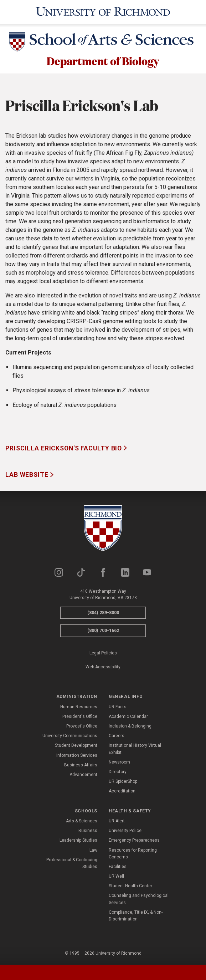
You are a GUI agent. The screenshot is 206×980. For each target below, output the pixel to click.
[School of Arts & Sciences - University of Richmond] (103, 43)
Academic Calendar (128, 717)
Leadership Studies (78, 841)
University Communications (70, 737)
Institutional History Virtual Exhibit (135, 750)
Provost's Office (82, 727)
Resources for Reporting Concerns (133, 854)
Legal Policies (103, 654)
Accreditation (122, 792)
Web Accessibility (103, 668)
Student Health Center (130, 887)
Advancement (83, 775)
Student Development (76, 746)
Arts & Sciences (82, 822)
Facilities (118, 867)
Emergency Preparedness (134, 841)
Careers (117, 737)
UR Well (116, 877)
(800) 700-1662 (103, 631)
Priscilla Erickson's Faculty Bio (65, 449)
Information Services (77, 756)
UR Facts (118, 708)
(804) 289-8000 (103, 613)
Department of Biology (103, 61)
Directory (118, 772)
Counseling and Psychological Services (139, 900)
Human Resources (79, 708)
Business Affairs (81, 766)
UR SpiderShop (123, 782)
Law (93, 851)
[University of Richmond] (103, 12)
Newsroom (119, 763)
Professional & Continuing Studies (72, 864)
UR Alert (117, 822)
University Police (125, 831)
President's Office (80, 717)
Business (88, 831)
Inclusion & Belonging (130, 727)
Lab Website (28, 476)
